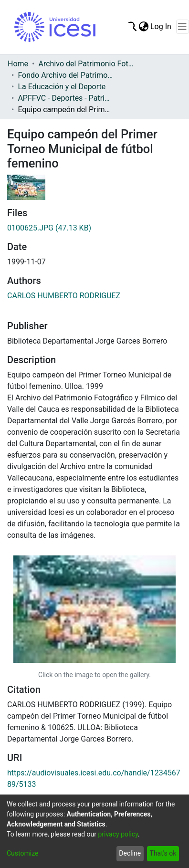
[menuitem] (143, 27)
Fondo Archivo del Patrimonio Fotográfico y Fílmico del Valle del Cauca (65, 75)
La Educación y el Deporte (62, 87)
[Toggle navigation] (183, 27)
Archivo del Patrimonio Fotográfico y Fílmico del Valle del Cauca (86, 64)
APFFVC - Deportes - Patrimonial (65, 98)
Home (18, 64)
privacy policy (118, 834)
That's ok (163, 853)
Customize (22, 853)
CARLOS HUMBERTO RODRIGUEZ (64, 296)
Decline (130, 853)
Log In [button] (161, 26)
